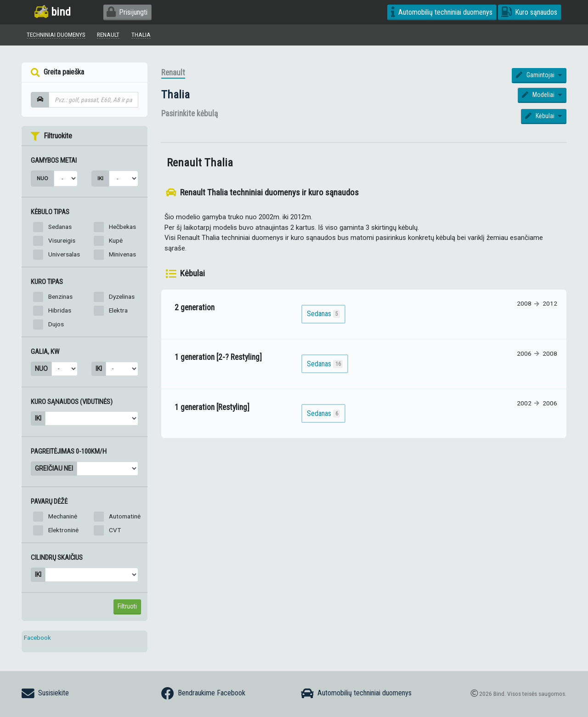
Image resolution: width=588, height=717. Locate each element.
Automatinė (125, 516)
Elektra (118, 310)
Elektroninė (63, 530)
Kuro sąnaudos (529, 12)
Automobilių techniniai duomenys (442, 12)
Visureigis (62, 240)
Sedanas (60, 227)
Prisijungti (127, 12)
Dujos (56, 324)
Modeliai (539, 95)
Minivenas (122, 254)
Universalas (64, 254)
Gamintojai (536, 75)
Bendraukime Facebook (203, 694)
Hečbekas (122, 227)
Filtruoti (127, 606)
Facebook (37, 637)
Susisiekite (45, 694)
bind (53, 12)
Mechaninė (63, 516)
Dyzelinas (122, 296)
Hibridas (60, 310)
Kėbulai (540, 116)
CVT (115, 530)
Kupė (116, 240)
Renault (173, 73)
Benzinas (60, 296)
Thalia (175, 94)
